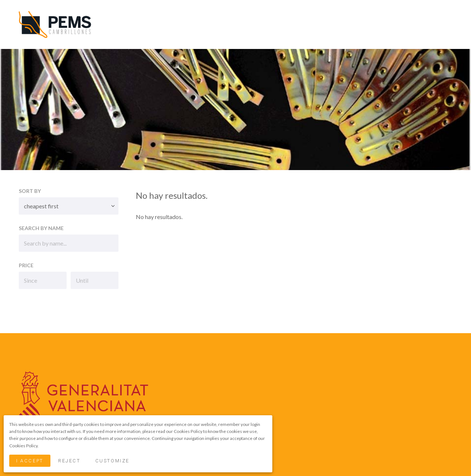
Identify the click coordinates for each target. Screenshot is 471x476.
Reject (69, 461)
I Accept (30, 461)
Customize (112, 461)
